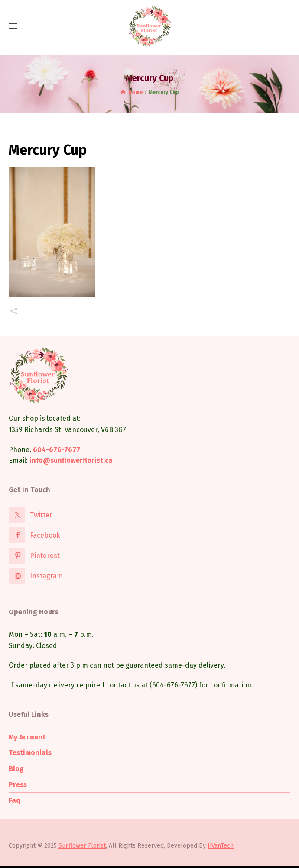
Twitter (41, 515)
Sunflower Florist (82, 846)
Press (18, 785)
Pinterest (45, 556)
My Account (27, 737)
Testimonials (30, 753)
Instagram (46, 576)
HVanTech (221, 846)
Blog (16, 769)
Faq (15, 800)
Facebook (45, 535)
